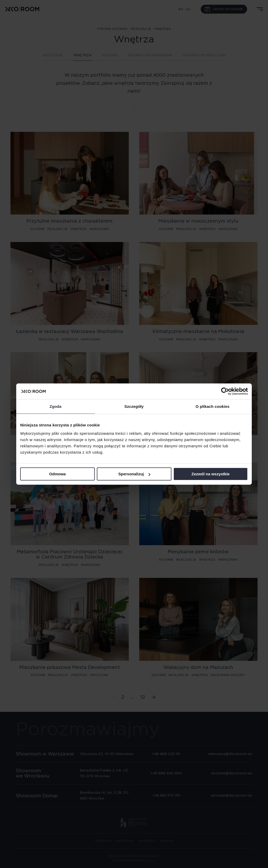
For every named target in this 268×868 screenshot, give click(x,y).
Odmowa (57, 474)
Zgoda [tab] (55, 406)
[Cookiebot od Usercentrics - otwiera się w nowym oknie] (225, 391)
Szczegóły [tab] (134, 406)
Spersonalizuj (134, 474)
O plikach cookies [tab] (212, 406)
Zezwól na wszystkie (211, 474)
